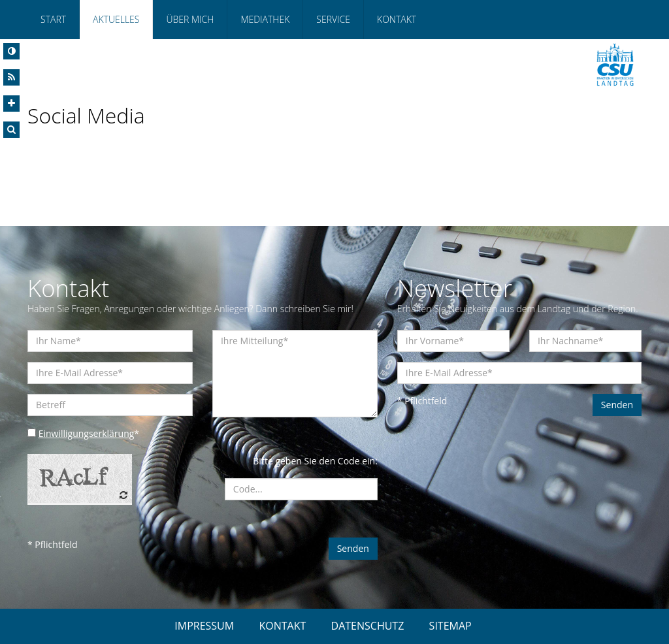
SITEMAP (450, 626)
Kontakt (397, 19)
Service (333, 19)
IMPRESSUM (204, 626)
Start (53, 19)
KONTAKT (282, 626)
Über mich (190, 19)
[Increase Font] (11, 104)
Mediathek (265, 19)
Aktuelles (116, 19)
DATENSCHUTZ (368, 626)
